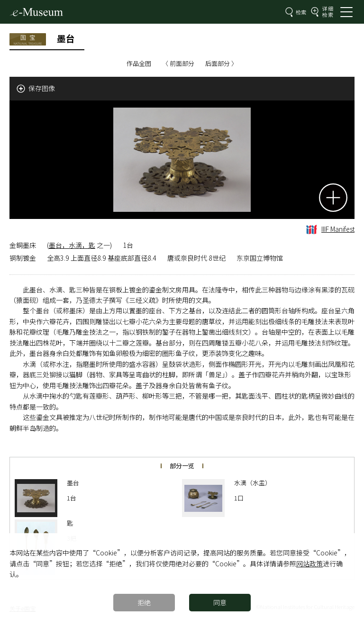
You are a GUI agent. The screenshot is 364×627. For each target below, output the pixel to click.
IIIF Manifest (330, 229)
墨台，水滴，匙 (72, 245)
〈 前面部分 (178, 63)
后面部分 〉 (221, 63)
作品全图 (139, 63)
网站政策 (309, 563)
